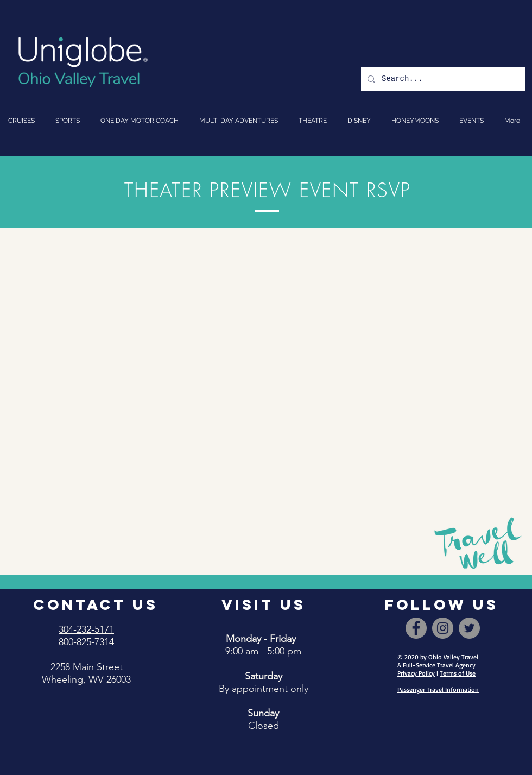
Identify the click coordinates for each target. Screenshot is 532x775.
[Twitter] (469, 628)
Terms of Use (458, 673)
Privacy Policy (416, 673)
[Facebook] (416, 628)
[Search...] (442, 79)
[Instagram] (443, 628)
